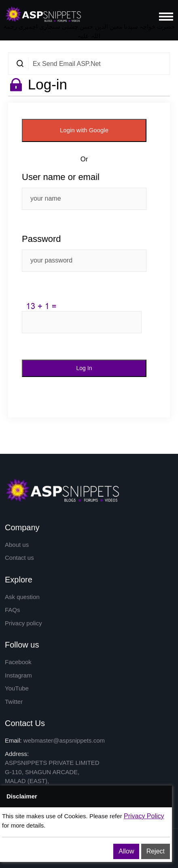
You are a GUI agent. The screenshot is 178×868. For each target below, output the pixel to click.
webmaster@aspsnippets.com (64, 740)
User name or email (61, 177)
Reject (156, 851)
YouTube (17, 688)
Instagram (18, 675)
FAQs (13, 610)
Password (41, 239)
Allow (126, 851)
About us (17, 545)
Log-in (48, 84)
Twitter (14, 702)
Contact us (19, 558)
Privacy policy (23, 623)
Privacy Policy (144, 816)
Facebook (18, 662)
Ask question (22, 597)
